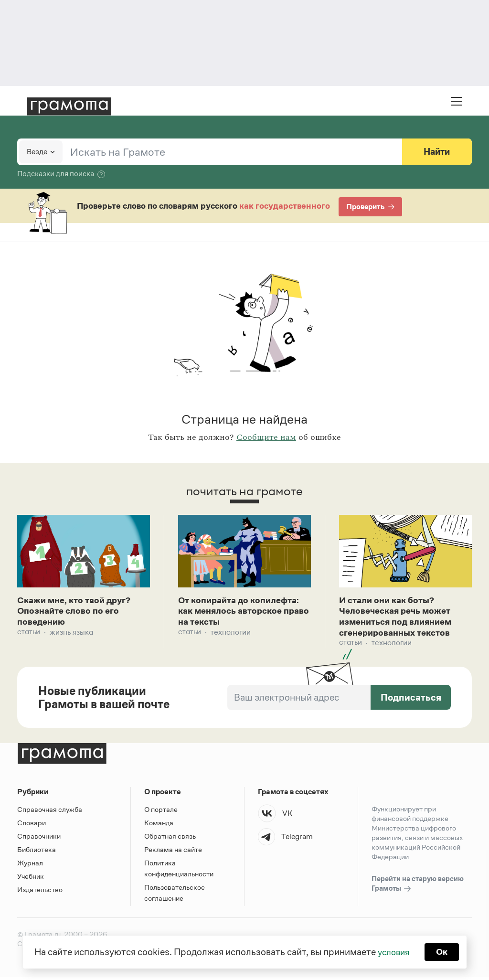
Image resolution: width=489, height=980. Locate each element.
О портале (161, 812)
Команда (159, 826)
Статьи (29, 634)
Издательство (40, 892)
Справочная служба (50, 812)
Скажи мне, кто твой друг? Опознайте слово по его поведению (78, 612)
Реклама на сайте (173, 852)
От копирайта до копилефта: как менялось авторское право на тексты (243, 612)
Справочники (39, 839)
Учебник (31, 879)
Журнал (30, 866)
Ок (443, 951)
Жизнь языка (71, 634)
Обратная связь (170, 839)
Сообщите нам (266, 437)
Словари (32, 826)
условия (393, 951)
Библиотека (37, 852)
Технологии (231, 634)
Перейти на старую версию (418, 887)
